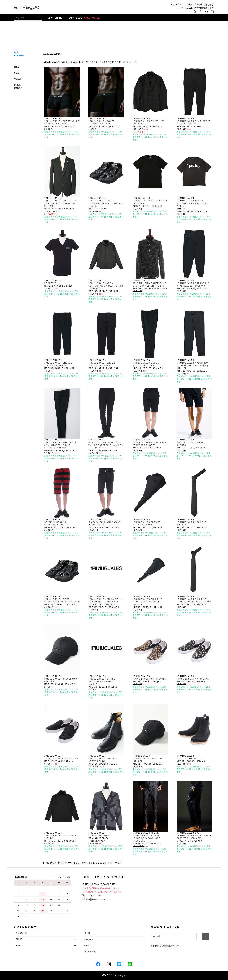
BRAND (59, 18)
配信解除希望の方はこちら (165, 946)
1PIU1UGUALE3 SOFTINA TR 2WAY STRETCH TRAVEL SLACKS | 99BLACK (61, 445)
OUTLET (96, 18)
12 (117, 62)
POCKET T (50, 283)
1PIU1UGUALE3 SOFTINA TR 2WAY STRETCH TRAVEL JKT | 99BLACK (62, 203)
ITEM (69, 18)
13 (120, 62)
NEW (50, 18)
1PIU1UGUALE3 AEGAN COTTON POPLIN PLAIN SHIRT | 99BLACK (106, 286)
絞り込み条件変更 (52, 54)
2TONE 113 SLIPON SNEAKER (150, 679)
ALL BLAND (18, 54)
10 (110, 62)
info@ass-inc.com (94, 899)
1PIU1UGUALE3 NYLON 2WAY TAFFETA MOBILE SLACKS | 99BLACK (193, 366)
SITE (18, 946)
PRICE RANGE (18, 87)
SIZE (17, 73)
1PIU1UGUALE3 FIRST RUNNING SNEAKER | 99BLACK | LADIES (106, 203)
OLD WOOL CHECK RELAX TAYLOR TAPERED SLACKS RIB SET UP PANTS (106, 445)
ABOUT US (21, 933)
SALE (87, 18)
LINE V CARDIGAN (99, 836)
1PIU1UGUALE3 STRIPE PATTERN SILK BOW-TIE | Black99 (103, 682)
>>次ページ (129, 62)
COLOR (18, 79)
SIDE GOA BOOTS (187, 759)
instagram (89, 939)
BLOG (79, 18)
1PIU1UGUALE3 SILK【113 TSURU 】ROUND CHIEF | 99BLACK (147, 602)
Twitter (87, 946)
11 (113, 62)
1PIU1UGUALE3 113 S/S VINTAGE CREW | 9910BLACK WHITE (193, 203)
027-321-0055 (92, 896)
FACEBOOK (90, 952)
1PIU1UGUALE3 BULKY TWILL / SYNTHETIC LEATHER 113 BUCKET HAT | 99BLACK (106, 602)
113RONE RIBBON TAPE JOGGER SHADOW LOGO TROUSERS (147, 838)
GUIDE (19, 939)
